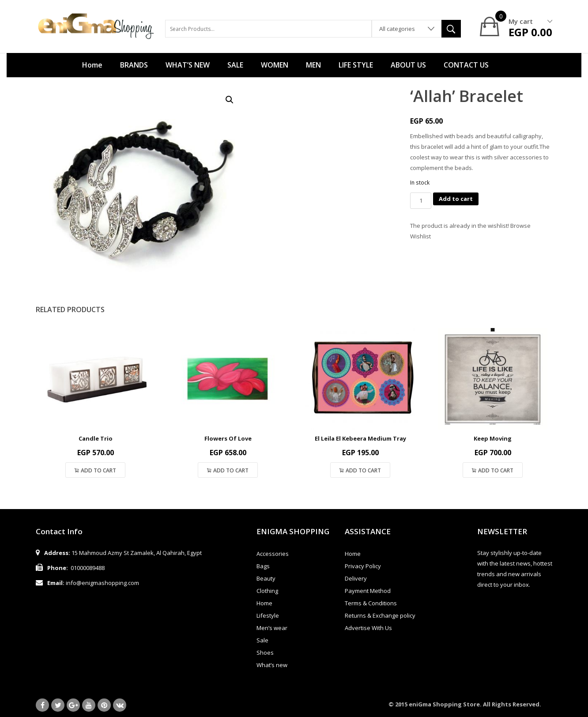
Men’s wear (272, 628)
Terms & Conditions (371, 603)
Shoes (265, 653)
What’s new (272, 665)
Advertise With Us (368, 628)
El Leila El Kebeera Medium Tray (360, 438)
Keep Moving (493, 438)
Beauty (266, 578)
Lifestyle (268, 615)
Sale (262, 640)
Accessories (273, 554)
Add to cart (456, 199)
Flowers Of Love (228, 438)
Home (264, 603)
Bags (263, 566)
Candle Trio (96, 438)
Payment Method (368, 591)
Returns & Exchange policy (380, 615)
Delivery (356, 578)
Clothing (267, 591)
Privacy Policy (363, 566)
